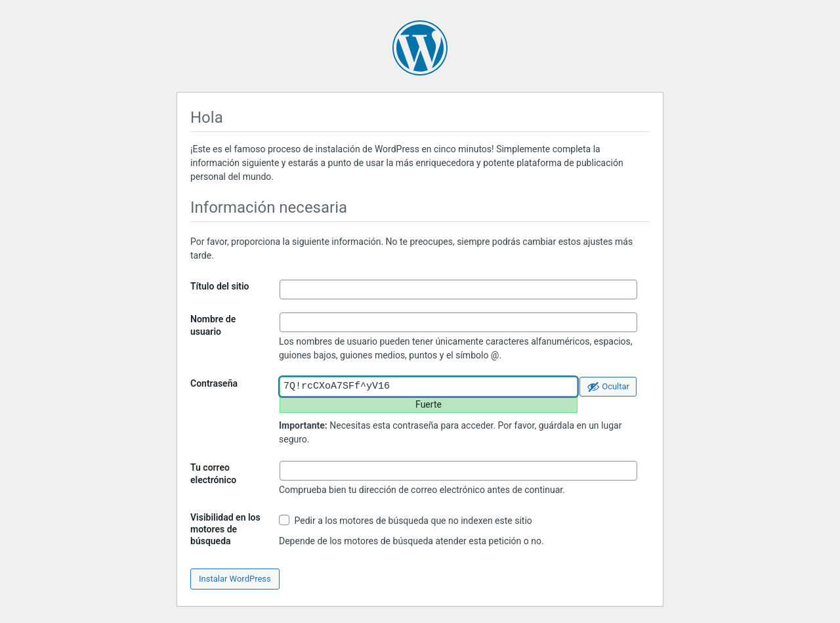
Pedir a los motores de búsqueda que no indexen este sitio (406, 520)
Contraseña (214, 383)
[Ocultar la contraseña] (608, 387)
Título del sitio (220, 286)
